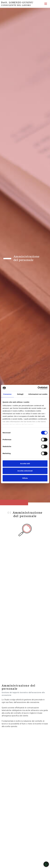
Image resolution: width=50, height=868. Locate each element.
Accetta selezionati (25, 471)
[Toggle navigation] (46, 4)
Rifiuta (25, 478)
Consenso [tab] (7, 394)
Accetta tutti (25, 464)
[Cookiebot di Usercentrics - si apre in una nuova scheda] (38, 388)
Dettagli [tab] (20, 394)
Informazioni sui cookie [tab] (38, 394)
